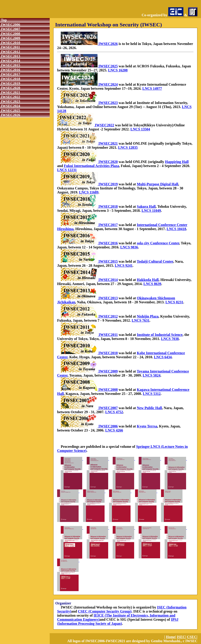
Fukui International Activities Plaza (91, 166)
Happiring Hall (177, 162)
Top (3, 20)
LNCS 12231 (67, 170)
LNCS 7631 (141, 320)
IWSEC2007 (10, 29)
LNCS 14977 (152, 88)
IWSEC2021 (10, 92)
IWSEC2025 (10, 110)
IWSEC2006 (10, 25)
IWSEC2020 (10, 88)
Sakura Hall (146, 206)
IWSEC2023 (10, 101)
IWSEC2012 (10, 52)
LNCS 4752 (114, 412)
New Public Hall (149, 408)
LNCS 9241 (124, 265)
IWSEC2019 (10, 83)
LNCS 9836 (129, 247)
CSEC (192, 637)
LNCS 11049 (151, 211)
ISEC (181, 637)
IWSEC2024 (10, 106)
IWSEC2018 (10, 79)
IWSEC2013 (10, 56)
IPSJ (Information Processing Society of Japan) (118, 622)
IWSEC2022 (10, 97)
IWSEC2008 (10, 34)
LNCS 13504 (140, 129)
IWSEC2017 (10, 74)
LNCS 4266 (114, 430)
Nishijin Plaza (148, 316)
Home (170, 637)
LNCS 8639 (152, 284)
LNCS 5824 (152, 375)
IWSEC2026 (10, 115)
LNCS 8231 (174, 302)
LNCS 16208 (118, 70)
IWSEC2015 (10, 65)
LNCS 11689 (89, 192)
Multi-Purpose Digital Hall (158, 184)
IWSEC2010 (10, 43)
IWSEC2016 (10, 70)
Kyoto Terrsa (147, 426)
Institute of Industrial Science (160, 335)
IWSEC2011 (10, 47)
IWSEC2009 (10, 38)
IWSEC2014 (10, 61)
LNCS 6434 (163, 357)
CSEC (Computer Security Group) (105, 611)
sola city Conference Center (158, 243)
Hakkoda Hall (148, 280)
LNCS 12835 (128, 147)
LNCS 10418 (176, 229)
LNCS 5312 (152, 394)
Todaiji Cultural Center (155, 261)
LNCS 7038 (170, 339)
